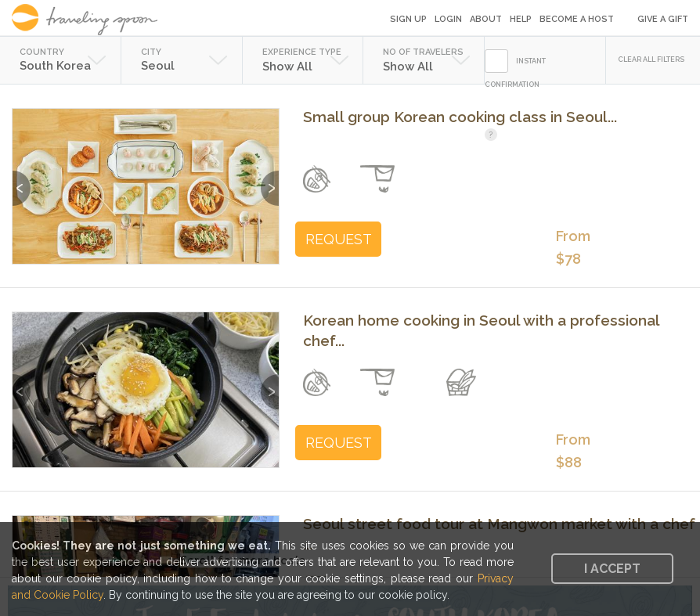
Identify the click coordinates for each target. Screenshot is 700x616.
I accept (612, 569)
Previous (22, 180)
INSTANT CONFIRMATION (515, 73)
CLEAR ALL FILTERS (651, 59)
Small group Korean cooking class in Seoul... (460, 117)
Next (270, 180)
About (486, 19)
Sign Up (408, 19)
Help (521, 19)
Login (448, 19)
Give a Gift (663, 19)
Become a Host (577, 19)
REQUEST (339, 239)
